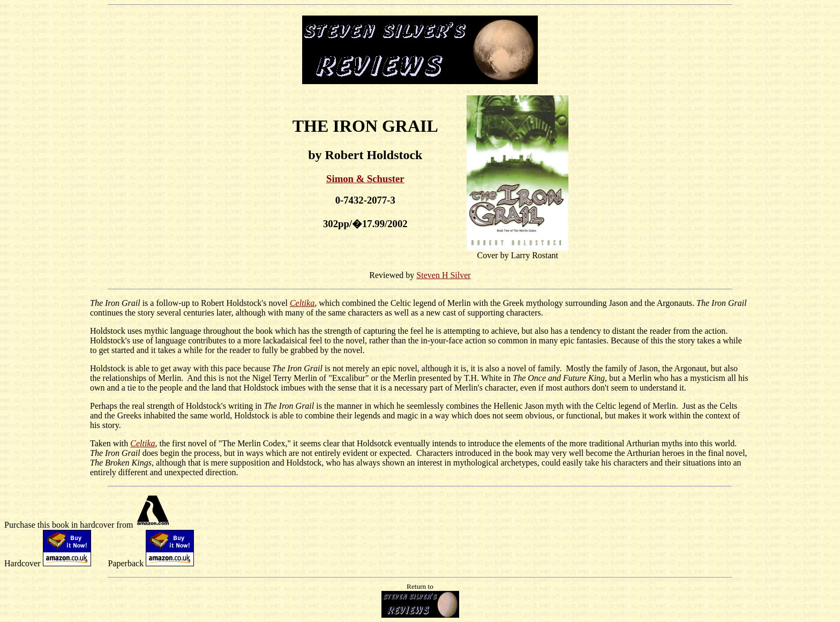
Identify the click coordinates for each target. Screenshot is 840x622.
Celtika (302, 303)
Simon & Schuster (365, 179)
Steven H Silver (443, 275)
